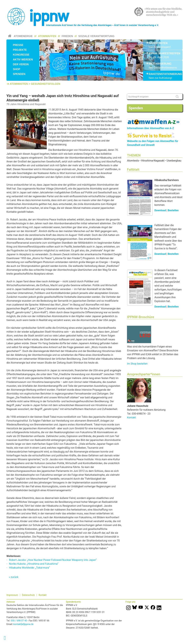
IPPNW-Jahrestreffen (163, 53)
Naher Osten (158, 43)
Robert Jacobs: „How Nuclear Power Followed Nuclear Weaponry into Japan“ (53, 560)
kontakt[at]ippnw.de (23, 624)
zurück (14, 577)
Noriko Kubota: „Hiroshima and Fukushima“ (34, 564)
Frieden (67, 36)
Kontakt (131, 417)
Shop (17, 69)
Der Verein (21, 64)
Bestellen (173, 210)
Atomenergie (23, 36)
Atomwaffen (47, 36)
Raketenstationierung (163, 74)
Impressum (12, 595)
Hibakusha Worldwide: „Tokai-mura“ (29, 568)
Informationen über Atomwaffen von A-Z (150, 128)
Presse (18, 45)
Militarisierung (160, 64)
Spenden (19, 74)
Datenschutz (28, 595)
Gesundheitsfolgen (45, 84)
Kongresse (21, 55)
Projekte (20, 50)
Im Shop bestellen (137, 364)
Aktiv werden (23, 60)
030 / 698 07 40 (19, 621)
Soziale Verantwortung (96, 36)
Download (160, 210)
